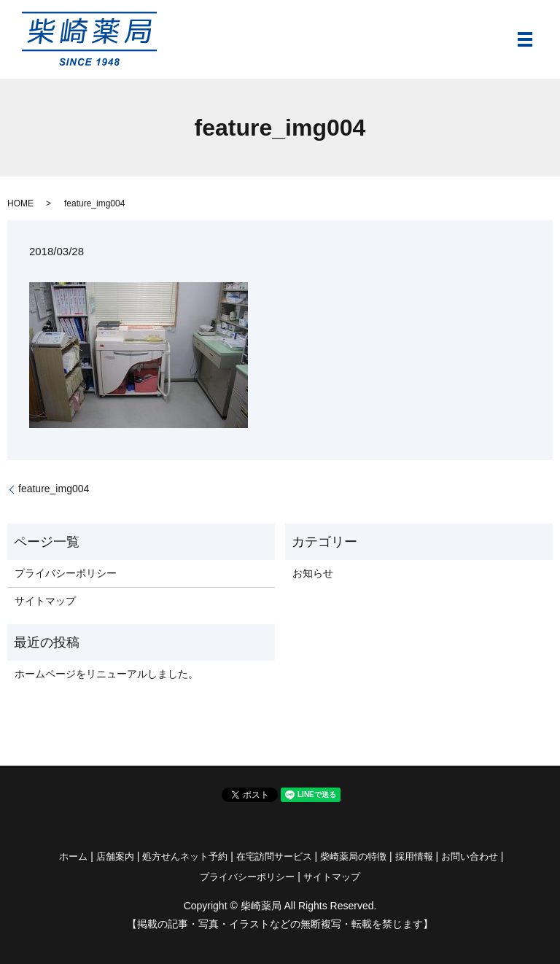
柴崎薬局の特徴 (353, 856)
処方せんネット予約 (185, 856)
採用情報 (414, 856)
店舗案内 (115, 856)
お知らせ (313, 573)
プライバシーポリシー (66, 573)
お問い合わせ (470, 856)
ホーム (73, 856)
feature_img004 (54, 489)
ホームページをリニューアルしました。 (106, 674)
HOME (20, 203)
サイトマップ (45, 601)
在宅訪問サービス (274, 856)
